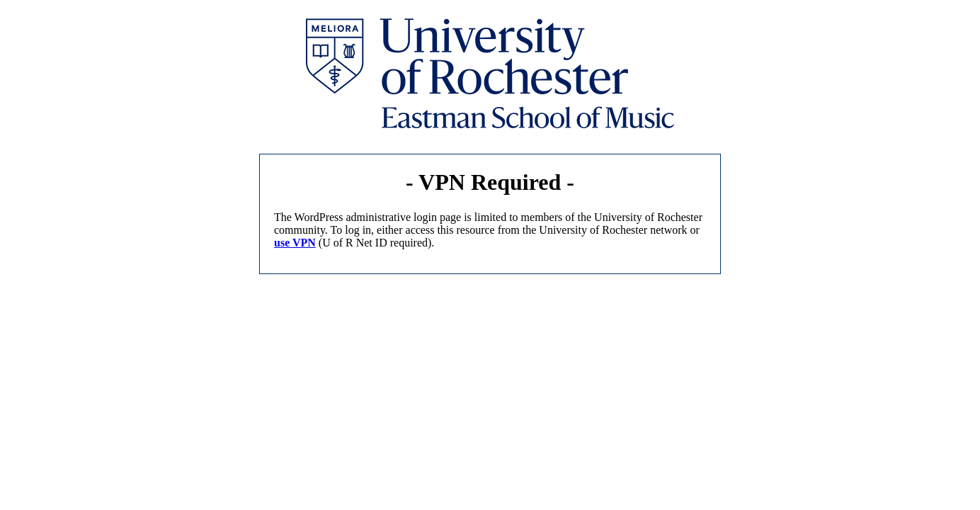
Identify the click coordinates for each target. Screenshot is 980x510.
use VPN (295, 243)
